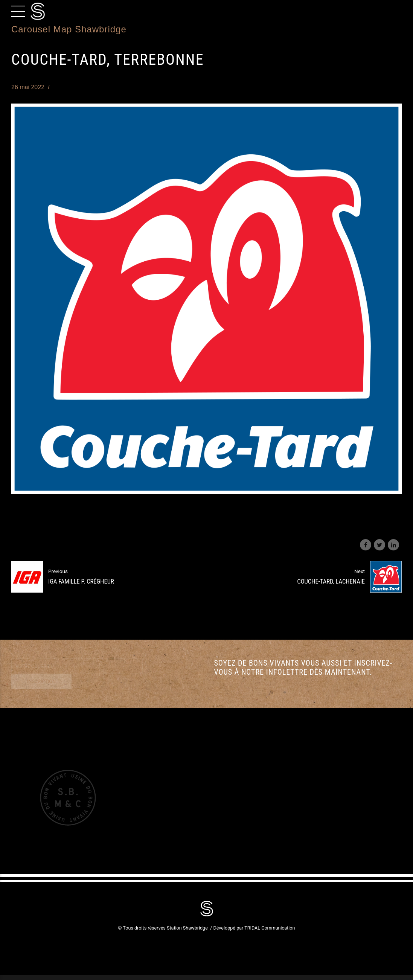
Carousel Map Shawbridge (69, 29)
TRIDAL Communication (270, 928)
